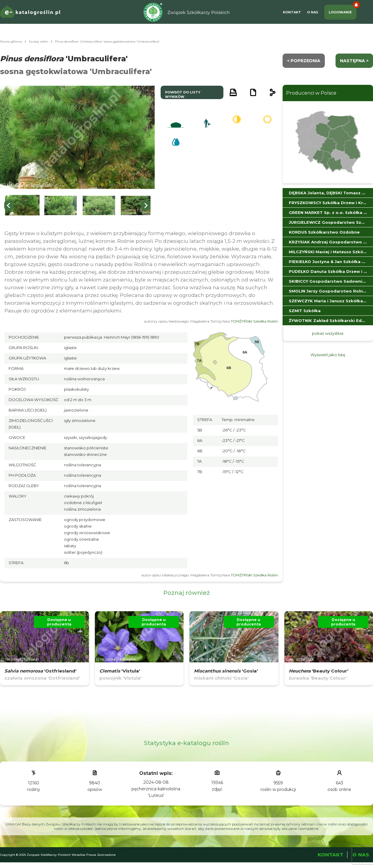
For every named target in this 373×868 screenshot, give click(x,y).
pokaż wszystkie (328, 333)
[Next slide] (146, 205)
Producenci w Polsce (311, 93)
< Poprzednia (304, 61)
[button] (22, 205)
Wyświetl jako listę (328, 355)
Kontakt (292, 12)
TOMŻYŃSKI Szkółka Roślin (254, 321)
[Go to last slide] (9, 205)
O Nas (313, 12)
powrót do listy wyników (183, 94)
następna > (354, 61)
